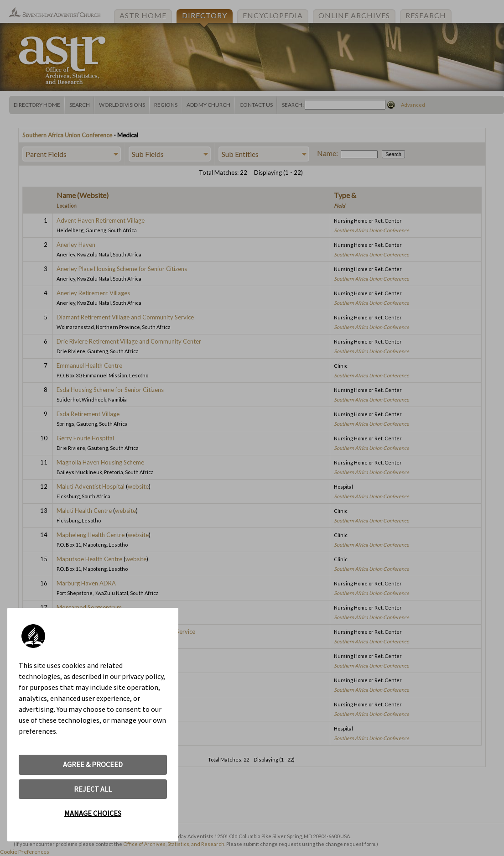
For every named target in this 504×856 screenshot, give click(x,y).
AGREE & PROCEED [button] (93, 764)
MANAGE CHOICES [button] (93, 813)
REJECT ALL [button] (93, 789)
